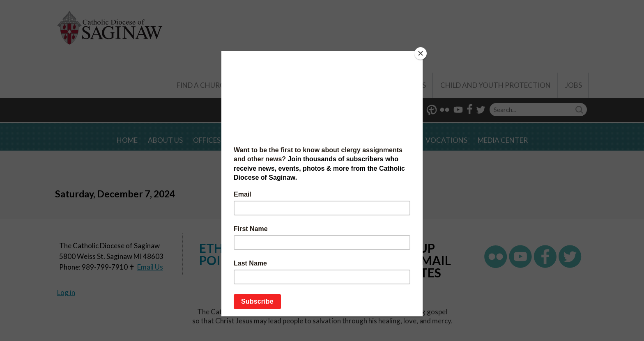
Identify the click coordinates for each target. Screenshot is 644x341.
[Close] (421, 53)
